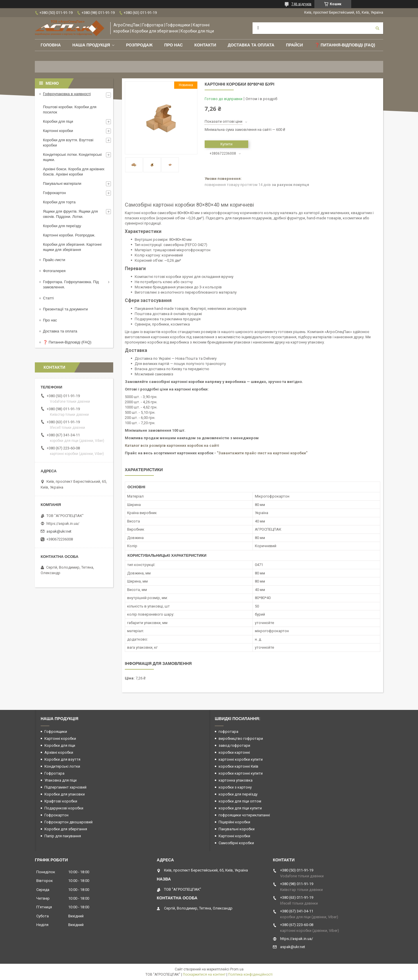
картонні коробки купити (241, 759)
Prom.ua (237, 969)
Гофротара (54, 773)
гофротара (228, 732)
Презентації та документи (65, 309)
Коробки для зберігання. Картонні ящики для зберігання (72, 247)
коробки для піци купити (240, 808)
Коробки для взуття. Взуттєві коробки (68, 143)
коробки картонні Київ (238, 766)
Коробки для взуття (62, 759)
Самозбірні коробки (236, 843)
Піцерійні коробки (234, 822)
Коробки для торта (59, 202)
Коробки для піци (58, 121)
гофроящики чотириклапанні (244, 815)
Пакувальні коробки (237, 829)
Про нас (174, 45)
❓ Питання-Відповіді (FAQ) (345, 45)
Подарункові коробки (64, 808)
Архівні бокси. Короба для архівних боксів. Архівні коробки (74, 172)
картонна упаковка (236, 780)
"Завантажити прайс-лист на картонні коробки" (262, 453)
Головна (51, 45)
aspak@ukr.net (59, 531)
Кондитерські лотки (62, 766)
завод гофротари (234, 745)
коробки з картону (235, 787)
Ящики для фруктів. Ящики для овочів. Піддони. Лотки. (70, 214)
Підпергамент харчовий (65, 787)
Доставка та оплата (251, 45)
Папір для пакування (63, 836)
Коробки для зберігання (66, 829)
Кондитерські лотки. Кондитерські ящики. (72, 157)
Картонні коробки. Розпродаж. (69, 235)
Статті (48, 298)
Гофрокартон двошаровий (69, 822)
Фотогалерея (54, 271)
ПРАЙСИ (294, 45)
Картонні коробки (58, 131)
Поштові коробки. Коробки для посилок (70, 110)
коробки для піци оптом (240, 801)
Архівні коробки (59, 752)
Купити (226, 144)
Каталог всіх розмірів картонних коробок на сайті (172, 445)
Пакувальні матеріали (62, 183)
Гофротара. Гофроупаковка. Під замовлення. (71, 284)
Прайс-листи (54, 260)
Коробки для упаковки (65, 794)
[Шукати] (377, 28)
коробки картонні (234, 752)
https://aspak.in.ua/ (63, 524)
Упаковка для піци (61, 780)
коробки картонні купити (241, 773)
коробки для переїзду (238, 794)
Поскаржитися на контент (204, 974)
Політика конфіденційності (250, 974)
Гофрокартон (54, 193)
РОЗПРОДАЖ (139, 45)
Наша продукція (91, 45)
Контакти (205, 45)
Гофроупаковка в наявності (67, 94)
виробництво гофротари (241, 738)
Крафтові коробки (61, 801)
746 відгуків (301, 4)
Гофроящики (56, 732)
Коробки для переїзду (62, 226)
